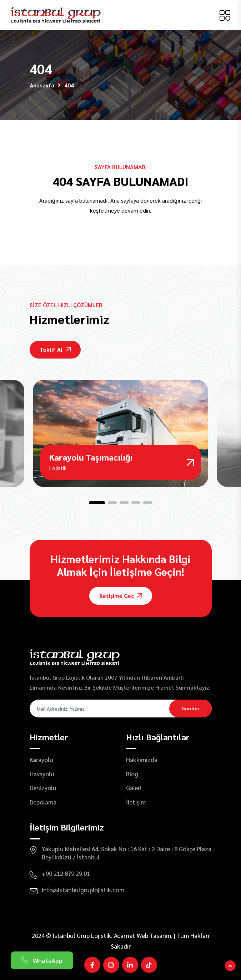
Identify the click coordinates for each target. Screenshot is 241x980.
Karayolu (41, 760)
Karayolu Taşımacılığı (91, 457)
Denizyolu (43, 788)
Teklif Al (55, 349)
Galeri (134, 788)
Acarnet (125, 935)
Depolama (43, 802)
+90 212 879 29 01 (66, 873)
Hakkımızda (142, 760)
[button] (97, 503)
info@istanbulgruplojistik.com (83, 890)
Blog (132, 774)
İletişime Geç (121, 596)
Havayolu (42, 774)
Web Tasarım (154, 935)
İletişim (136, 802)
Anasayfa (42, 85)
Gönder (190, 708)
